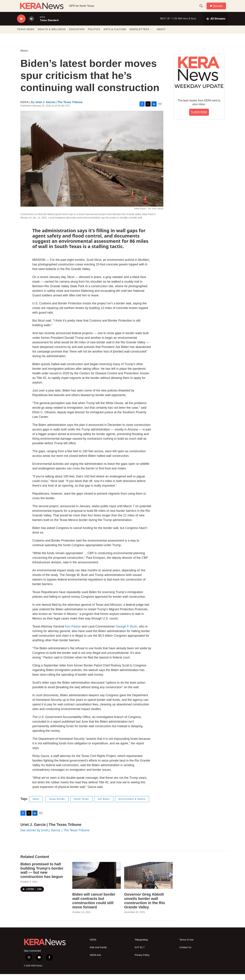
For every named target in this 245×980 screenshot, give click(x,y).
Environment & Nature (132, 805)
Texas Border (57, 805)
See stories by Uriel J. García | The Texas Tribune (55, 836)
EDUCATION (77, 35)
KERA (93, 946)
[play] (21, 25)
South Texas (81, 805)
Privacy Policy (142, 961)
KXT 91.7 (140, 953)
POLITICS (94, 35)
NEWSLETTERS (140, 35)
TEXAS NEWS (26, 35)
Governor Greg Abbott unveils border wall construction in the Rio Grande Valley (145, 907)
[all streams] (216, 25)
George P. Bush (126, 632)
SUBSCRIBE (199, 118)
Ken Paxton (73, 632)
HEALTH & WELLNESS (52, 35)
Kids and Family (98, 953)
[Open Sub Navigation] (152, 35)
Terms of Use (186, 946)
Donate (219, 9)
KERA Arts (95, 961)
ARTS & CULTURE (115, 35)
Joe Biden (104, 805)
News (24, 57)
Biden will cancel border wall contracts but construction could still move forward (94, 907)
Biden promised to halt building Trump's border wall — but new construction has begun (42, 876)
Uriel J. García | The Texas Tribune (59, 108)
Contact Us (185, 953)
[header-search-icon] (202, 9)
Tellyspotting (141, 946)
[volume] (31, 25)
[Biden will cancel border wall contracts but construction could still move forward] (97, 881)
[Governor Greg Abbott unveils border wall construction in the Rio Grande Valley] (148, 881)
